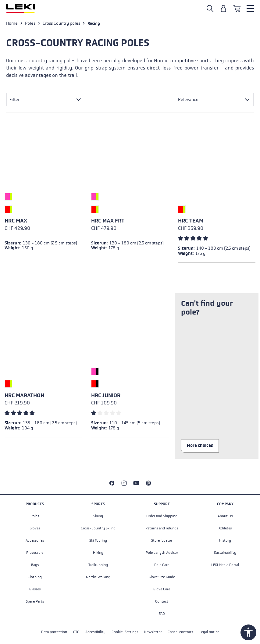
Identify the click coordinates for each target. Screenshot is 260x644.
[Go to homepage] (20, 9)
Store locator (162, 540)
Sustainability (225, 553)
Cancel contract (180, 632)
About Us (225, 516)
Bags (35, 565)
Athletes (225, 528)
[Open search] (210, 9)
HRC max (16, 221)
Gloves (35, 528)
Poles (35, 516)
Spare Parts (35, 601)
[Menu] (250, 9)
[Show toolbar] (248, 632)
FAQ (162, 614)
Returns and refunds (162, 528)
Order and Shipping (162, 516)
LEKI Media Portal (225, 565)
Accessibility (95, 632)
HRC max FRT (108, 221)
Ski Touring (98, 540)
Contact (162, 601)
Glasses (35, 589)
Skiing (98, 516)
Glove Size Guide (162, 577)
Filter (14, 100)
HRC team (191, 221)
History (225, 540)
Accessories (35, 540)
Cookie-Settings (125, 632)
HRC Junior (106, 395)
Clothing (35, 577)
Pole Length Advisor (162, 553)
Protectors (35, 553)
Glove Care (162, 589)
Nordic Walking (98, 577)
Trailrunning (98, 565)
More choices (200, 445)
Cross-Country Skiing (98, 528)
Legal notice (209, 632)
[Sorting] (214, 100)
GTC (76, 632)
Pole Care (162, 565)
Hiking (98, 553)
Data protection (54, 632)
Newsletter (153, 632)
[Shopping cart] (237, 9)
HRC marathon (24, 395)
